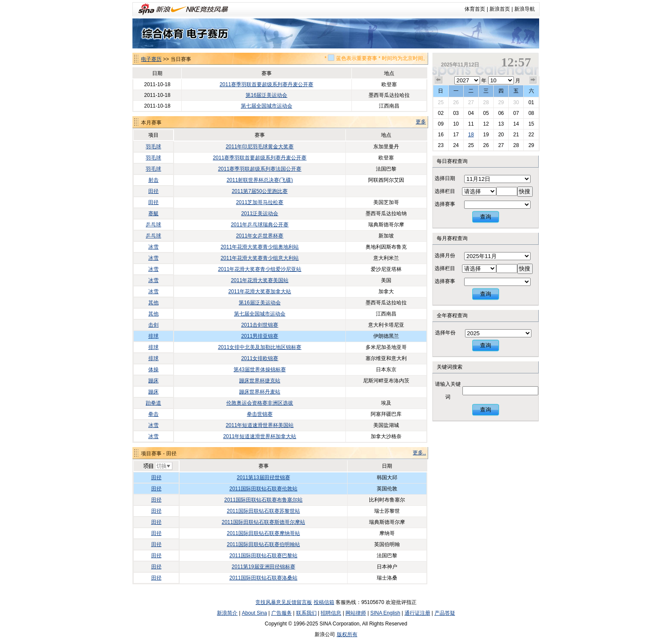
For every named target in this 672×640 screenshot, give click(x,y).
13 (501, 124)
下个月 (533, 80)
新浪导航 (525, 9)
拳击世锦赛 (260, 414)
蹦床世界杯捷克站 (260, 381)
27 (471, 102)
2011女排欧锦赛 (260, 358)
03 (456, 113)
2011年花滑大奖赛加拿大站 (260, 291)
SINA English (385, 613)
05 (486, 113)
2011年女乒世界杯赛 (260, 236)
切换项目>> (157, 466)
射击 (153, 180)
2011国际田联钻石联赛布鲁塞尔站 (263, 500)
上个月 (438, 80)
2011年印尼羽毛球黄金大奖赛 (260, 147)
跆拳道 (153, 403)
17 (456, 135)
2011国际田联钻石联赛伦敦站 (263, 489)
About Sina (254, 613)
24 (456, 145)
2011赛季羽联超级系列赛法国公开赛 (260, 169)
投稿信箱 (324, 602)
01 (531, 102)
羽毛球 (153, 147)
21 (516, 135)
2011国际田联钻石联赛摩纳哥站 (263, 533)
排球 (153, 336)
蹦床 (153, 381)
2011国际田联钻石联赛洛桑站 (263, 578)
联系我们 (306, 613)
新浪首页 (500, 9)
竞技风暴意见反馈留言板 (284, 602)
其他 (153, 303)
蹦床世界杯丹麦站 (260, 392)
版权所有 (347, 634)
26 (456, 102)
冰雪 (153, 247)
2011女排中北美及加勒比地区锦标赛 (260, 347)
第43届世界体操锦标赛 (259, 370)
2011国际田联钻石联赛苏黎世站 (263, 511)
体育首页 (475, 9)
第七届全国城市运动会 (267, 106)
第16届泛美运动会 (266, 95)
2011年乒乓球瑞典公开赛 (260, 225)
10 (456, 124)
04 (471, 113)
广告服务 (282, 613)
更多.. (419, 453)
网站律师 (356, 613)
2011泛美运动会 (260, 213)
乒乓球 (153, 225)
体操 (153, 370)
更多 (421, 122)
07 (516, 113)
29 (501, 102)
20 (501, 135)
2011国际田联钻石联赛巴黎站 (263, 556)
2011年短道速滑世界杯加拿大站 (260, 436)
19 (486, 135)
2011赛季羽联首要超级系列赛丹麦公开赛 (266, 84)
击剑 (153, 325)
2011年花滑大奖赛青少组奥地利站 (260, 247)
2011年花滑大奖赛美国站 (260, 280)
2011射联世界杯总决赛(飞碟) (260, 180)
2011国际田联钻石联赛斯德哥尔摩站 (263, 522)
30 (516, 102)
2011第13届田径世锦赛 (264, 478)
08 (531, 113)
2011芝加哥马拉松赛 (260, 202)
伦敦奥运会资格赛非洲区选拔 (260, 403)
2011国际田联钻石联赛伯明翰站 (263, 544)
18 (471, 135)
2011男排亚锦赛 (260, 336)
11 (471, 124)
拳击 (153, 414)
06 (501, 113)
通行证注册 (417, 613)
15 (531, 124)
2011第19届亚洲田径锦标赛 (264, 567)
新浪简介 (227, 613)
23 (441, 145)
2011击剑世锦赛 (260, 325)
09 (441, 124)
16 (441, 135)
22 (531, 135)
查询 (486, 217)
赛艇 (153, 213)
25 (441, 102)
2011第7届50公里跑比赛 (260, 191)
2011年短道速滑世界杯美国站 (260, 425)
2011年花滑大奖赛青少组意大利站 (260, 258)
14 (516, 124)
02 (441, 113)
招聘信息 (331, 613)
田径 (153, 191)
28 (486, 102)
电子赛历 (151, 59)
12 (486, 124)
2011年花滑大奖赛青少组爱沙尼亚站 (260, 269)
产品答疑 (445, 613)
